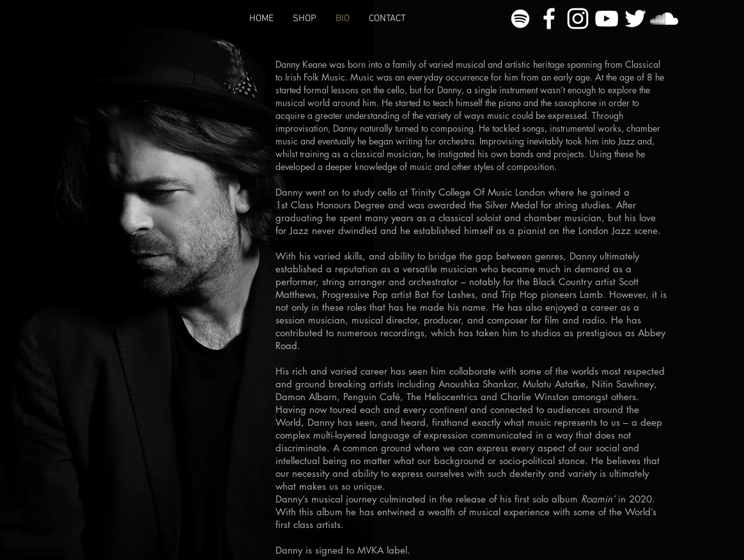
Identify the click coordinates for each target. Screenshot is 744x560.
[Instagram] (578, 19)
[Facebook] (549, 19)
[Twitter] (635, 19)
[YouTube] (607, 19)
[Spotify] (520, 19)
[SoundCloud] (664, 19)
